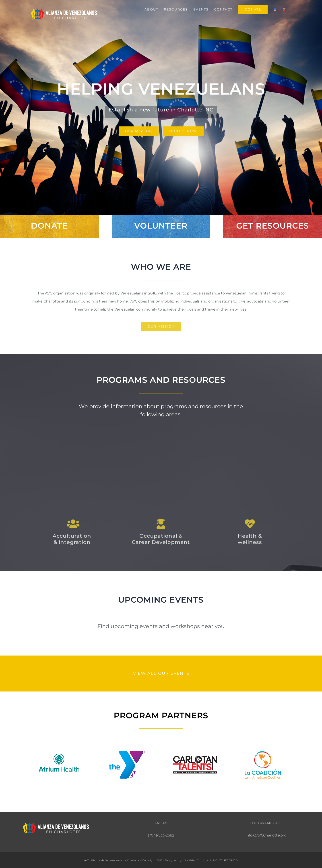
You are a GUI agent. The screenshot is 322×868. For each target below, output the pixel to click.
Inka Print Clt (192, 860)
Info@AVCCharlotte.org (266, 835)
